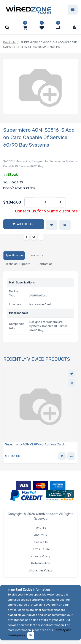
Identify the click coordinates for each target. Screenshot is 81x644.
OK (31, 635)
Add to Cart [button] (26, 224)
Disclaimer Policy (40, 570)
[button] (52, 225)
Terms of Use (40, 549)
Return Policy (40, 563)
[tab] (14, 256)
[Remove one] (29, 202)
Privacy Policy (40, 556)
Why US (41, 528)
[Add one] (61, 202)
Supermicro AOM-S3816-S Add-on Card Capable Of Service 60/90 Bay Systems (34, 445)
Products (9, 42)
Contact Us (41, 542)
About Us (40, 535)
